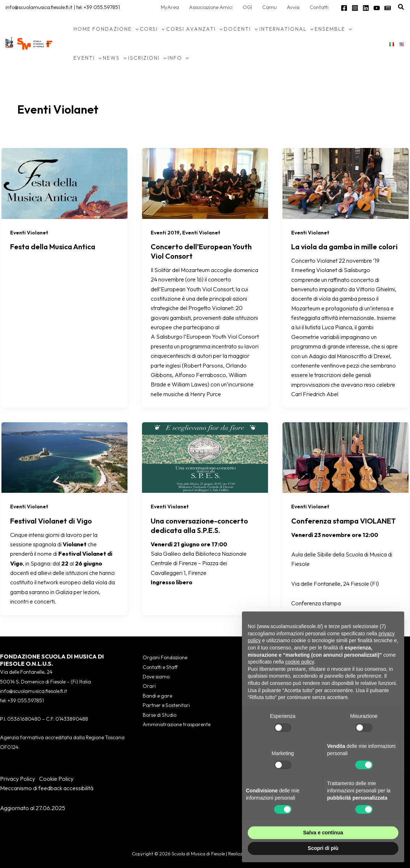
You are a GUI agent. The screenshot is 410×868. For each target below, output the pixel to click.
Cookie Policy (56, 779)
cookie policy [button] (300, 662)
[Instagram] (355, 8)
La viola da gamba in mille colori (344, 247)
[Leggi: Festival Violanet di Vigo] (64, 457)
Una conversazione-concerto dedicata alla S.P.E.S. (199, 526)
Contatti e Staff (160, 667)
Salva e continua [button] (323, 833)
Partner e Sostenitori (166, 705)
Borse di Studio (160, 715)
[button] (401, 7)
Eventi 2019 (165, 233)
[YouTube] (377, 8)
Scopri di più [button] (323, 848)
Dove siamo (156, 677)
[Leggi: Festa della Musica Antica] (64, 182)
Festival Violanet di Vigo (51, 521)
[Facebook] (344, 8)
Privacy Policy (18, 779)
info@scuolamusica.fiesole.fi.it (39, 7)
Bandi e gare (157, 696)
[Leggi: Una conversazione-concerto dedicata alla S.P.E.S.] (205, 457)
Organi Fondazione (165, 657)
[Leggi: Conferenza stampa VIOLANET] (346, 457)
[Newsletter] (388, 8)
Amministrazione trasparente (177, 724)
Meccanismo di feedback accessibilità (47, 788)
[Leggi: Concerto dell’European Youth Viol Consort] (205, 182)
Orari (149, 686)
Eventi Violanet (29, 233)
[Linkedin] (366, 8)
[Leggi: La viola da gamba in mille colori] (346, 182)
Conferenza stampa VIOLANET (344, 521)
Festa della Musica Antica (53, 247)
